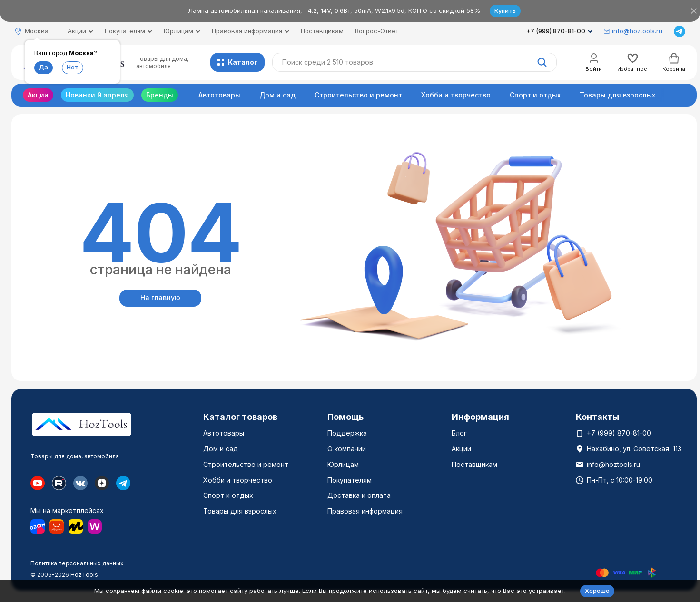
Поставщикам (322, 31)
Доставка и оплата (359, 495)
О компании (347, 449)
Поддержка (347, 433)
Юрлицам (343, 464)
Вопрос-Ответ (377, 31)
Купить (505, 10)
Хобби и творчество (456, 95)
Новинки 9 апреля (97, 95)
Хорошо (597, 591)
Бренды (160, 95)
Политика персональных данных (77, 563)
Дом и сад (277, 95)
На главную (160, 297)
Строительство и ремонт (358, 95)
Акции (38, 95)
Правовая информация (365, 511)
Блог (459, 433)
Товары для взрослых (617, 95)
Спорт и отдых (535, 95)
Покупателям (350, 480)
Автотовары (219, 95)
